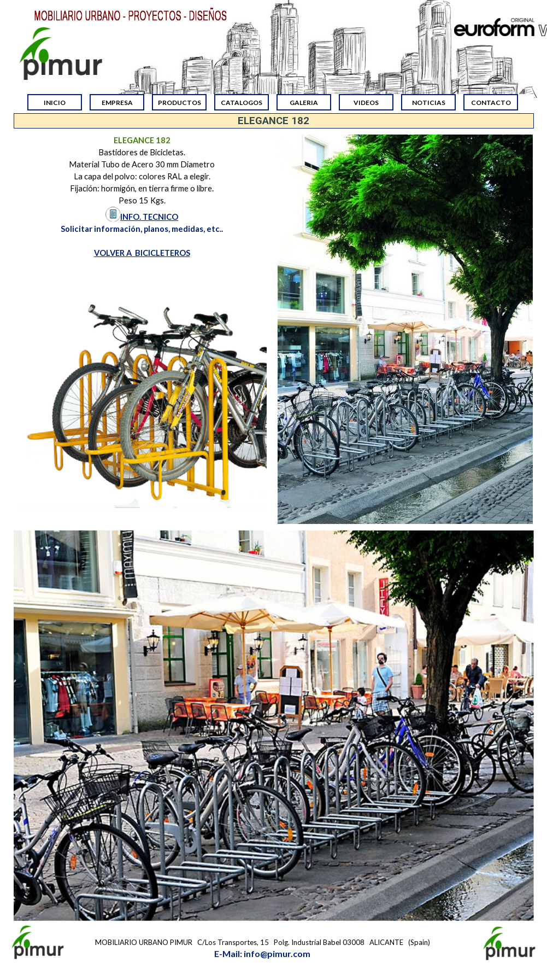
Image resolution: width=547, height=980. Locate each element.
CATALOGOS (242, 103)
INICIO (55, 103)
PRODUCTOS (180, 103)
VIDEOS (366, 103)
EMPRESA (117, 103)
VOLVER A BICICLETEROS (142, 253)
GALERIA (304, 103)
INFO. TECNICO (149, 217)
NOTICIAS (429, 103)
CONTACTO (491, 103)
